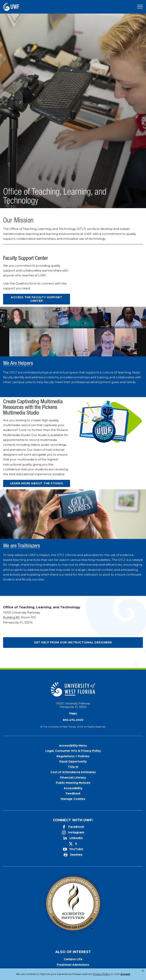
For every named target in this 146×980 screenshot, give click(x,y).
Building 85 (11, 617)
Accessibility (73, 788)
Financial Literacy (73, 777)
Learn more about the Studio (37, 483)
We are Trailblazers (22, 546)
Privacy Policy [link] (61, 976)
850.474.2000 (73, 720)
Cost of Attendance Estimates (73, 772)
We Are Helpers (18, 364)
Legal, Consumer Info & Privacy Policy (73, 751)
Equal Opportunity (73, 761)
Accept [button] (82, 976)
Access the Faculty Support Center (36, 299)
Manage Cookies (73, 799)
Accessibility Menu (73, 746)
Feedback (73, 793)
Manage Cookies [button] (102, 976)
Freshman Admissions (73, 965)
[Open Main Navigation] (140, 7)
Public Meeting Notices (73, 783)
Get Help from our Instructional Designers (73, 642)
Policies (84, 756)
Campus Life (73, 959)
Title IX (73, 767)
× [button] (143, 971)
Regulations (66, 756)
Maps (73, 713)
